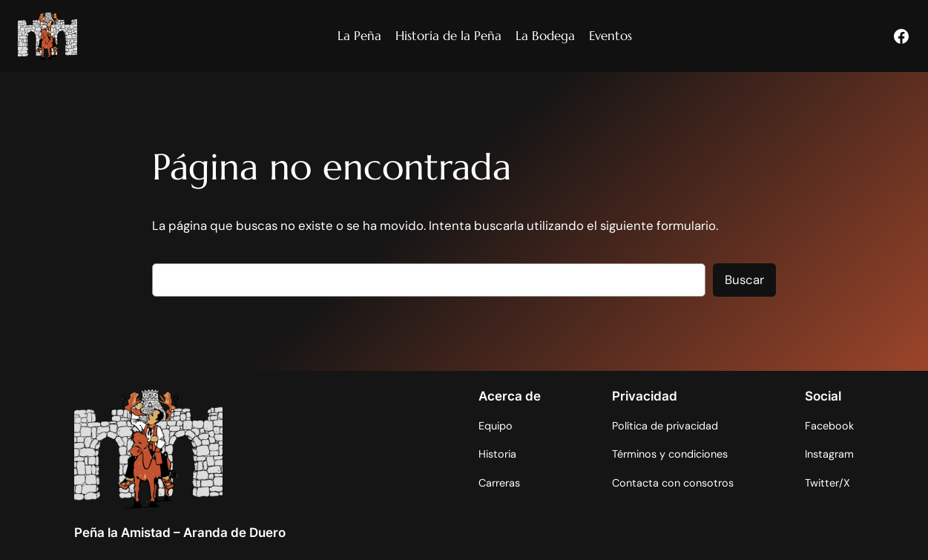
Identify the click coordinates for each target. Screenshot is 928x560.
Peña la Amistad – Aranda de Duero (180, 533)
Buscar (744, 280)
